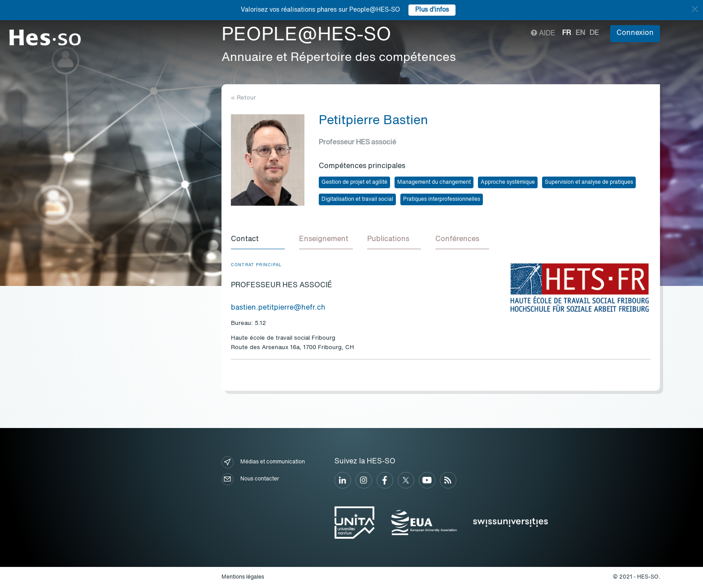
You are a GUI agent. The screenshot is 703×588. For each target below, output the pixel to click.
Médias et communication (263, 462)
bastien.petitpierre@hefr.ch (278, 308)
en (580, 33)
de (594, 33)
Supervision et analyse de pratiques (589, 182)
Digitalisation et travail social (357, 199)
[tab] (258, 240)
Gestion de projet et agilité (354, 182)
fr (567, 33)
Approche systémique (508, 182)
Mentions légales (243, 577)
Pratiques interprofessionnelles (442, 199)
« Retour (243, 98)
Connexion (635, 33)
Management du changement (434, 182)
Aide (543, 34)
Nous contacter (250, 479)
